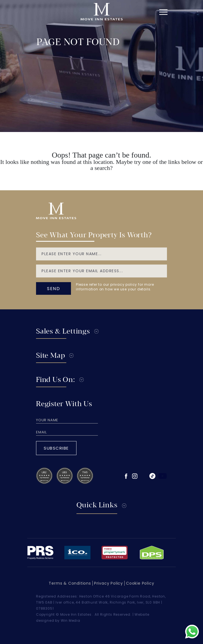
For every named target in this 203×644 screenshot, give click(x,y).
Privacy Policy (109, 583)
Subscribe (56, 448)
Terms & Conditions (70, 583)
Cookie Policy (140, 583)
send (54, 289)
